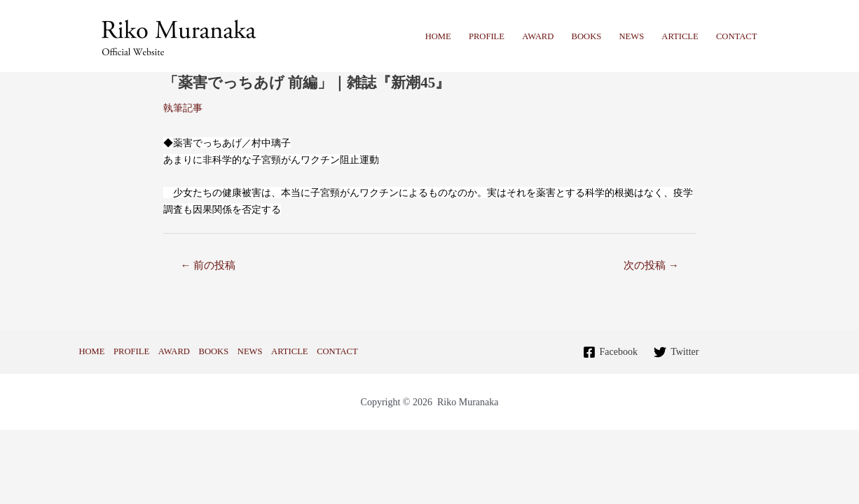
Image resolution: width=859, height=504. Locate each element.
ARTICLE (680, 36)
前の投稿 (208, 265)
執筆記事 (183, 108)
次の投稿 (651, 265)
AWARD (538, 36)
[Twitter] (676, 352)
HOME (438, 36)
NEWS (631, 36)
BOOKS (587, 36)
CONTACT (736, 36)
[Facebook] (610, 352)
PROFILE (487, 36)
